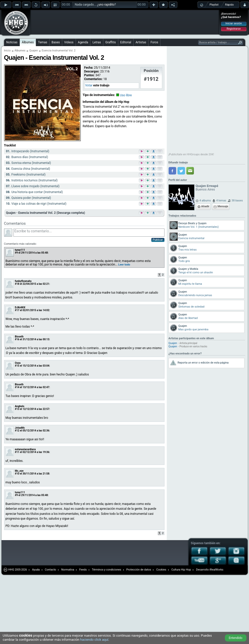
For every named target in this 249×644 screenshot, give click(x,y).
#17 (17, 310)
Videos (69, 42)
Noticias (12, 42)
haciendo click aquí (94, 640)
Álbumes (28, 42)
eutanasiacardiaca (25, 449)
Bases (56, 42)
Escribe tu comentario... (89, 233)
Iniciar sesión (234, 23)
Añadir (205, 206)
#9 (16, 253)
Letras (97, 42)
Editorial (126, 42)
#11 (17, 452)
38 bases (237, 201)
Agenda (83, 42)
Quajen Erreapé (207, 186)
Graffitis (111, 42)
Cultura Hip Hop (181, 570)
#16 (17, 339)
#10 (17, 474)
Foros (154, 42)
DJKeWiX (20, 307)
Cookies (161, 570)
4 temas (221, 201)
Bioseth (19, 337)
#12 (17, 431)
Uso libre (126, 95)
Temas (43, 42)
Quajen (173, 343)
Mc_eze (19, 471)
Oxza (18, 363)
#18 (17, 284)
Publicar (158, 240)
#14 (17, 387)
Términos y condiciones (107, 570)
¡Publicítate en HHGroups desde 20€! (191, 154)
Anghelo (20, 406)
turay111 (20, 250)
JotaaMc (20, 428)
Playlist (214, 5)
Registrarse (234, 29)
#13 (17, 409)
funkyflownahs (23, 281)
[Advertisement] (68, 18)
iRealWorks (216, 570)
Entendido (236, 638)
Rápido (229, 5)
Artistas (141, 42)
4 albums (205, 201)
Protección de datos (139, 570)
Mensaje (223, 206)
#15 (17, 366)
